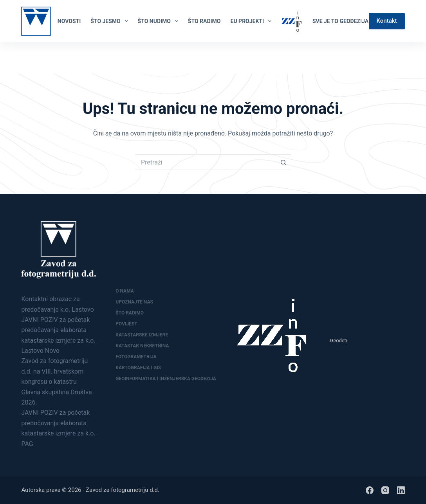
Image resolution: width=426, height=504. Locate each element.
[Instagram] (385, 490)
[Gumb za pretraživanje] (283, 162)
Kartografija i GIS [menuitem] (138, 368)
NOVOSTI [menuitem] (69, 21)
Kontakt (387, 21)
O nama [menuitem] (125, 291)
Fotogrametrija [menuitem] (136, 357)
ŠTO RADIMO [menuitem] (204, 21)
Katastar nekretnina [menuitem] (142, 346)
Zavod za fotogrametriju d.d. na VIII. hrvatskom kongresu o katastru (54, 371)
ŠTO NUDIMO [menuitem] (160, 21)
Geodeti (339, 341)
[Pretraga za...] (205, 162)
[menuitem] (292, 21)
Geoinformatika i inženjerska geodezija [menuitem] (166, 379)
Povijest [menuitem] (126, 324)
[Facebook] (388, 58)
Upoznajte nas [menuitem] (134, 302)
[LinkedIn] (401, 58)
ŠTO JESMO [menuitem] (111, 21)
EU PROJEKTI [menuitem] (253, 21)
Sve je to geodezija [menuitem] (340, 21)
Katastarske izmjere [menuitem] (142, 335)
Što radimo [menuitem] (130, 313)
